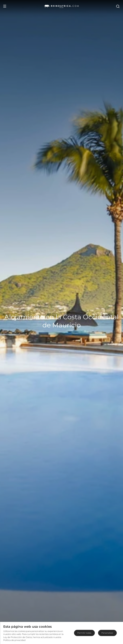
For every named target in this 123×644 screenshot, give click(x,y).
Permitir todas (84, 633)
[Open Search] (118, 6)
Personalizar (107, 633)
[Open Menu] (5, 6)
